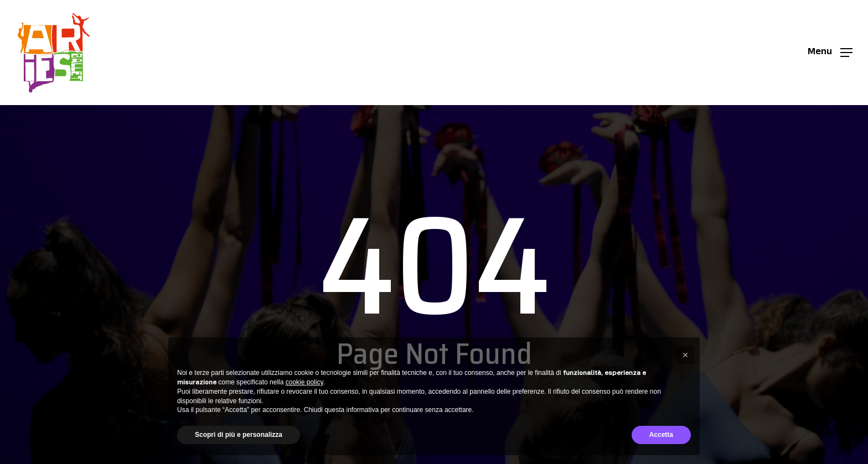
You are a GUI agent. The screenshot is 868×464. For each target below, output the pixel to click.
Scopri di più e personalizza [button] (239, 435)
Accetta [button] (661, 435)
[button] (830, 53)
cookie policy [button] (304, 382)
